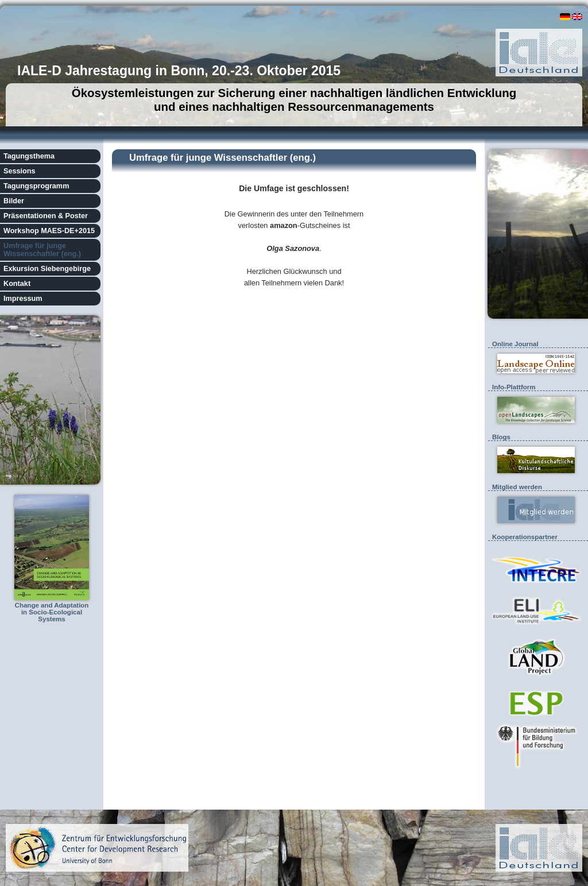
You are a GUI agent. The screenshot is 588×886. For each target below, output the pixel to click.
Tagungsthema (29, 156)
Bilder (14, 201)
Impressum (23, 299)
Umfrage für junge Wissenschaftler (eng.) (42, 250)
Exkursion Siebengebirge (47, 269)
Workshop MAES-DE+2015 (49, 231)
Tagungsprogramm (36, 186)
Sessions (20, 171)
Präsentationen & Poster (46, 216)
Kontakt (17, 284)
